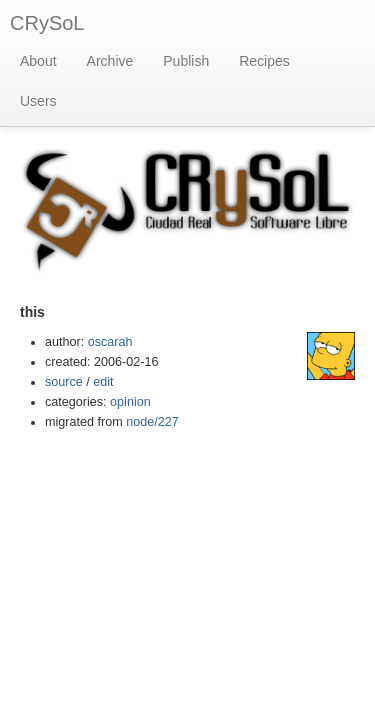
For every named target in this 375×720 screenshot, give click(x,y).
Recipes (264, 61)
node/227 (152, 422)
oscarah (110, 342)
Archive (110, 61)
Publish (186, 61)
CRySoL (47, 23)
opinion (130, 402)
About (38, 61)
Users (38, 101)
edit (103, 382)
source (64, 382)
